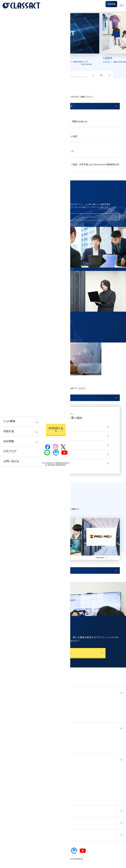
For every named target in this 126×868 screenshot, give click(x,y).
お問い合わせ (11, 461)
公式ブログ (10, 451)
